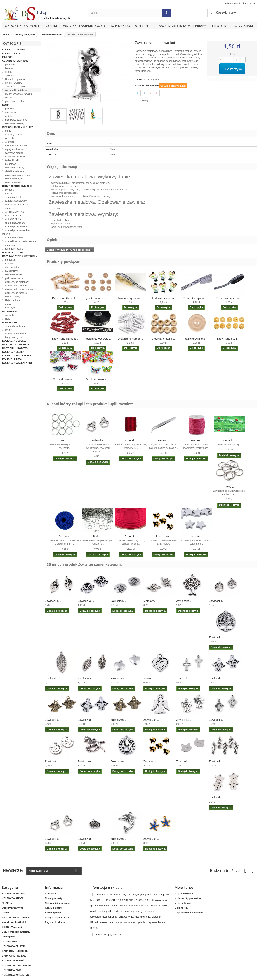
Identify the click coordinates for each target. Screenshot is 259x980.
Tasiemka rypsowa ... (131, 298)
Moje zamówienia (184, 893)
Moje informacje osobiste (189, 913)
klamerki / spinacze (15, 79)
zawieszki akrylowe (15, 87)
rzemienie (10, 245)
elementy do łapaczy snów (19, 289)
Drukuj (144, 100)
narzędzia (10, 260)
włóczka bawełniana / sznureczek (15, 206)
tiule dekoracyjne (14, 179)
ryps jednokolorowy (15, 149)
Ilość (232, 54)
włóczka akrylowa (14, 212)
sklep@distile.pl (112, 935)
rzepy (8, 304)
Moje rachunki (183, 903)
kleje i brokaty (12, 300)
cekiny (8, 72)
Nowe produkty (54, 898)
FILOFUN (219, 26)
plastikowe (10, 109)
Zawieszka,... (53, 601)
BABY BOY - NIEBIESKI (16, 345)
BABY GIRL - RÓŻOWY (15, 348)
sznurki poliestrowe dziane (19, 227)
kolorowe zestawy (14, 123)
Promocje (50, 893)
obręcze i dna (12, 267)
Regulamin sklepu (55, 922)
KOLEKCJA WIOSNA (14, 50)
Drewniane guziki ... (163, 339)
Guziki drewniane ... (65, 379)
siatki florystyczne (14, 171)
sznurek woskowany (15, 201)
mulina (8, 193)
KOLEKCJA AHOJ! (13, 53)
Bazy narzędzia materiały (182, 26)
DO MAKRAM (243, 26)
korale (8, 330)
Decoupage (10, 311)
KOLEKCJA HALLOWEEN (17, 356)
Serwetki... (229, 440)
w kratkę (9, 142)
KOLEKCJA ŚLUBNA (14, 341)
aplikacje (9, 75)
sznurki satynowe (14, 238)
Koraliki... (196, 536)
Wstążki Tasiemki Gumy (84, 26)
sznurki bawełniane (15, 223)
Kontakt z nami (231, 3)
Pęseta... (163, 440)
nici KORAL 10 (13, 216)
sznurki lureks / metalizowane (20, 241)
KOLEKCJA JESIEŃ (13, 352)
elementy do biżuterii (16, 286)
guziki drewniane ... (98, 298)
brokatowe (10, 164)
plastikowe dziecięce (16, 120)
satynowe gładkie (14, 153)
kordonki (9, 190)
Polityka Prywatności (57, 917)
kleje (7, 319)
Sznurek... (131, 440)
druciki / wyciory (13, 83)
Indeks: (139, 79)
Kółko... (65, 440)
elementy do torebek (16, 293)
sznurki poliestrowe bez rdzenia (16, 232)
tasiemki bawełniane (16, 145)
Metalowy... (150, 601)
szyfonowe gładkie (15, 157)
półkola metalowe (14, 278)
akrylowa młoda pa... (164, 298)
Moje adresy (181, 908)
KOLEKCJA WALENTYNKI (17, 363)
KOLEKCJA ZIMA (12, 359)
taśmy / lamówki (13, 182)
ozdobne (9, 116)
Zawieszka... (98, 440)
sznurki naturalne (14, 197)
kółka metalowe (13, 274)
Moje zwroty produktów (188, 898)
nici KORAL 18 (13, 219)
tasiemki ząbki (12, 160)
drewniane (10, 112)
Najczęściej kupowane (58, 903)
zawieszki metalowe (16, 90)
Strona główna (53, 913)
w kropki (9, 138)
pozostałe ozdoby (14, 101)
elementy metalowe (15, 333)
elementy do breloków (16, 282)
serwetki (9, 315)
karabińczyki (11, 271)
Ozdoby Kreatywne (22, 26)
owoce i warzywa (14, 297)
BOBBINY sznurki (13, 252)
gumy (8, 131)
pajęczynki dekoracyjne (17, 175)
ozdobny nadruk (13, 134)
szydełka (9, 263)
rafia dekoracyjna (14, 249)
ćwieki (8, 98)
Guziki (51, 26)
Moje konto (184, 887)
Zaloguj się (249, 3)
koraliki (8, 68)
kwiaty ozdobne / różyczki (18, 94)
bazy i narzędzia (13, 337)
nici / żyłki (10, 308)
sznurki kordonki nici (132, 26)
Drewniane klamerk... (65, 298)
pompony (10, 64)
